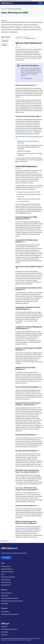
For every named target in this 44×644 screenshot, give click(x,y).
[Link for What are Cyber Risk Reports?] (17, 45)
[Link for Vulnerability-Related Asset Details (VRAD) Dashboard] (30, 309)
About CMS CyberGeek (6, 593)
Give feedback (6, 558)
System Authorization (6, 582)
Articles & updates (5, 612)
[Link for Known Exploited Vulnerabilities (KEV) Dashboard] (24, 290)
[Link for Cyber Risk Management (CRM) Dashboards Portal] (30, 219)
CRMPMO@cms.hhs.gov (30, 38)
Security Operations (6, 580)
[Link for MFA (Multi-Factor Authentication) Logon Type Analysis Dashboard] (39, 472)
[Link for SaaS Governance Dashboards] (37, 506)
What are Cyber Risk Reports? (5, 41)
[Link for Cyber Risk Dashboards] (37, 167)
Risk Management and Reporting (14, 9)
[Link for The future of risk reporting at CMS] (41, 117)
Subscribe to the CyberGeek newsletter (10, 614)
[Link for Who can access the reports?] (36, 85)
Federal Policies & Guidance (7, 572)
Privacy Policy (4, 635)
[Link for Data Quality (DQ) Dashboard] (37, 435)
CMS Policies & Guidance (7, 569)
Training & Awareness (6, 585)
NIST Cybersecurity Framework (23, 132)
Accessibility (4, 626)
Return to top (4, 541)
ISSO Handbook (5, 604)
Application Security (6, 566)
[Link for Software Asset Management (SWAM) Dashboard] (24, 350)
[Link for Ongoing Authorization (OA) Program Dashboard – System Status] (36, 405)
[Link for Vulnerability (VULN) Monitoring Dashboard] (24, 242)
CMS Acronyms (5, 596)
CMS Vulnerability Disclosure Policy (9, 629)
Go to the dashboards (26, 78)
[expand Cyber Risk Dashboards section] (13, 45)
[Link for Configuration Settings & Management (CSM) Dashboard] (29, 329)
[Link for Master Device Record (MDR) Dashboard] (17, 269)
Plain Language (5, 632)
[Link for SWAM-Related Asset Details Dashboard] (24, 370)
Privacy (3, 574)
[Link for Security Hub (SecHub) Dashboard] (40, 387)
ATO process (27, 151)
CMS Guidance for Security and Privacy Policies (12, 601)
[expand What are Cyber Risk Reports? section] (13, 41)
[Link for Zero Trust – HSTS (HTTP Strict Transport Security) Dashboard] (38, 490)
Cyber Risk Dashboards (5, 45)
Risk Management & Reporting (8, 577)
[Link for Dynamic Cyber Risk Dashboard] (38, 451)
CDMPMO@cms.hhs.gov (26, 109)
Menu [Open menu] (40, 3)
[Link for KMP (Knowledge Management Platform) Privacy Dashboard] (37, 524)
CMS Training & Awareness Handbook (10, 598)
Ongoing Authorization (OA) (22, 408)
